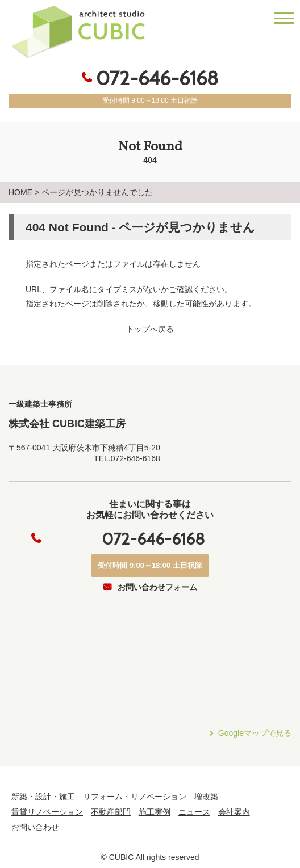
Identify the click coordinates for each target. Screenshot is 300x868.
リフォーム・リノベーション (135, 797)
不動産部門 (111, 812)
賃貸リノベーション (47, 812)
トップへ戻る (150, 329)
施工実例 (155, 812)
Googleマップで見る (255, 733)
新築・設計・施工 (43, 797)
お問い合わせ (35, 827)
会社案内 (234, 812)
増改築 (206, 797)
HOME (20, 192)
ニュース (194, 812)
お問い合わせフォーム (157, 587)
